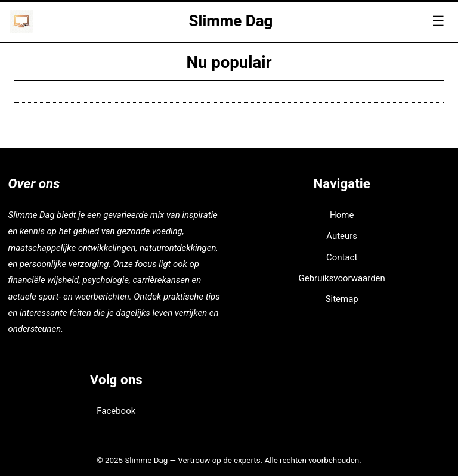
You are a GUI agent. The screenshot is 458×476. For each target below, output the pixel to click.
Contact (342, 257)
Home (342, 215)
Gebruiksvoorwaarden (342, 278)
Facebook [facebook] (116, 411)
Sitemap (342, 299)
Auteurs (342, 236)
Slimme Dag (231, 21)
